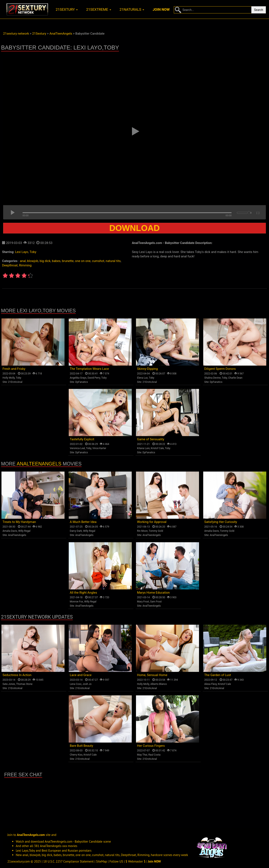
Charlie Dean (235, 378)
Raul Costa (154, 755)
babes (56, 261)
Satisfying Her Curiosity (221, 522)
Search (259, 10)
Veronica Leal (77, 448)
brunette (68, 261)
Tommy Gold (156, 531)
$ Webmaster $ (135, 861)
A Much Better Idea (83, 522)
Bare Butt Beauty (81, 746)
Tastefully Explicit (82, 439)
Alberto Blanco (159, 684)
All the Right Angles (83, 593)
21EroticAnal (15, 382)
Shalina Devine (212, 378)
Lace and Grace (81, 675)
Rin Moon (142, 531)
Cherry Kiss (76, 755)
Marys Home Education (153, 593)
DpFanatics (82, 382)
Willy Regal (24, 531)
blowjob (33, 261)
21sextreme (99, 9)
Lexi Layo (22, 252)
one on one (83, 261)
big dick (45, 261)
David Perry (94, 378)
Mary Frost (143, 602)
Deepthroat (10, 265)
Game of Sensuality (151, 439)
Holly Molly (9, 378)
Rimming (25, 265)
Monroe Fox (76, 602)
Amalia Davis (10, 531)
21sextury (67, 9)
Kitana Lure (143, 448)
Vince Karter (99, 448)
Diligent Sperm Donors (220, 369)
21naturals (132, 9)
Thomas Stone (24, 684)
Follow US (116, 861)
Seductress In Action (17, 675)
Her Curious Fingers (151, 746)
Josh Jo (87, 684)
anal (23, 261)
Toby (33, 252)
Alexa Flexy (210, 684)
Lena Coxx (76, 684)
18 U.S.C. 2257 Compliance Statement (69, 861)
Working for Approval (152, 522)
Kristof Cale (157, 448)
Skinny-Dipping (147, 369)
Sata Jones (9, 684)
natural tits (113, 261)
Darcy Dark (76, 531)
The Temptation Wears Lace (89, 369)
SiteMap (102, 861)
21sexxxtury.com (19, 861)
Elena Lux (142, 378)
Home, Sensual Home (152, 675)
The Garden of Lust (218, 675)
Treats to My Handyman (19, 522)
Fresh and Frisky (14, 369)
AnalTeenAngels (39, 464)
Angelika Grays (78, 378)
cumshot (98, 261)
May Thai (142, 755)
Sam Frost (156, 602)
